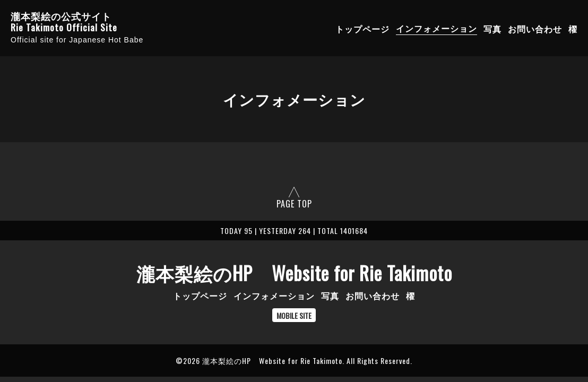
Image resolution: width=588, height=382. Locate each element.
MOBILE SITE (294, 315)
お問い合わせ (535, 28)
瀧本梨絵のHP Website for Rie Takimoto (294, 273)
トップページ (362, 28)
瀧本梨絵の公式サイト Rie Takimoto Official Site (64, 22)
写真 (492, 28)
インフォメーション (436, 28)
